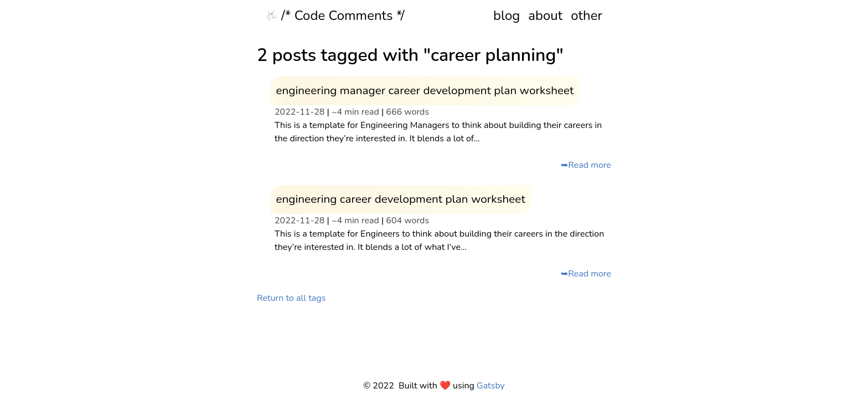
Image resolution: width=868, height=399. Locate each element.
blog (507, 16)
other (587, 16)
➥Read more (586, 165)
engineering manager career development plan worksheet (425, 90)
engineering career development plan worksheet (400, 199)
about (545, 16)
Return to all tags (291, 298)
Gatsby (491, 386)
